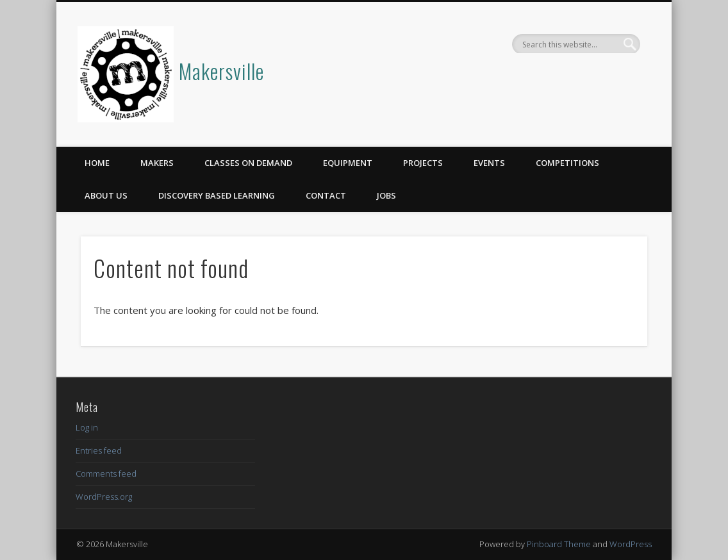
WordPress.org (104, 497)
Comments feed (106, 474)
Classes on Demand (248, 163)
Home (97, 163)
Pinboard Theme (559, 544)
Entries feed (99, 450)
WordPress (631, 544)
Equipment (348, 163)
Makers (157, 163)
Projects (423, 163)
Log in (87, 427)
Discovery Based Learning (217, 195)
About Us (106, 195)
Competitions (567, 163)
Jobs (386, 195)
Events (489, 163)
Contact (326, 195)
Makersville (221, 71)
